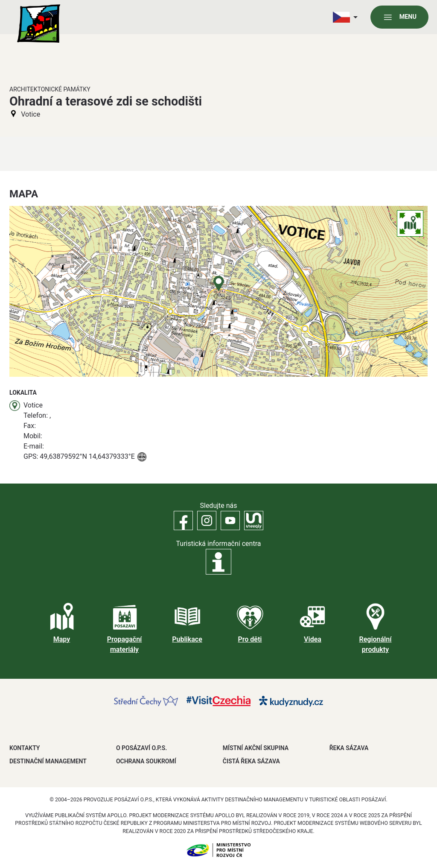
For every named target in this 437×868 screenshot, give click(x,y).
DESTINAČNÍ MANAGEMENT (48, 761)
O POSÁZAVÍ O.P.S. (141, 748)
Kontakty (25, 748)
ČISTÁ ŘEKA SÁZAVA (251, 761)
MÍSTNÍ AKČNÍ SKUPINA (256, 748)
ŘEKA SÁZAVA (349, 748)
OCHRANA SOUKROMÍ (146, 761)
